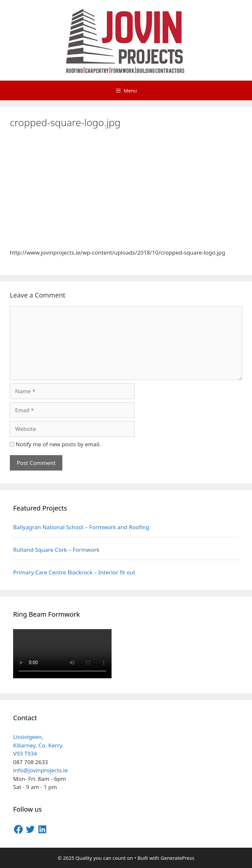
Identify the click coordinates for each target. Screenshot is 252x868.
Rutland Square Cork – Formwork (56, 550)
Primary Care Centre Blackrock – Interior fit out (74, 572)
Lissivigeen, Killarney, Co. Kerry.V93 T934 (38, 745)
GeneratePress (177, 858)
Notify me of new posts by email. (58, 444)
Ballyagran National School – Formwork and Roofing (81, 527)
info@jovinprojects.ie (41, 770)
